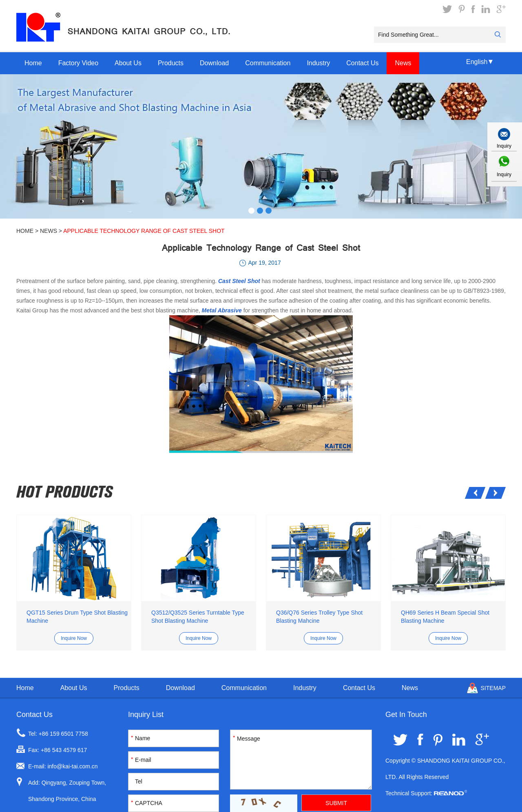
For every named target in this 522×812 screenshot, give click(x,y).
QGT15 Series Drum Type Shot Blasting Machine (77, 617)
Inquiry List (146, 715)
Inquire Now (74, 638)
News (403, 63)
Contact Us (362, 63)
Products (171, 63)
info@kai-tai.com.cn (72, 766)
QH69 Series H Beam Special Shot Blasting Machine (445, 617)
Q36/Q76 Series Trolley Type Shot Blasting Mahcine (319, 617)
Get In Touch (406, 715)
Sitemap (493, 688)
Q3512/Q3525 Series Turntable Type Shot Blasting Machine (198, 617)
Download (214, 63)
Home (33, 63)
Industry (318, 63)
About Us (128, 63)
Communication (268, 63)
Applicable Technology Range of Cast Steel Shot (144, 231)
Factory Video (78, 63)
